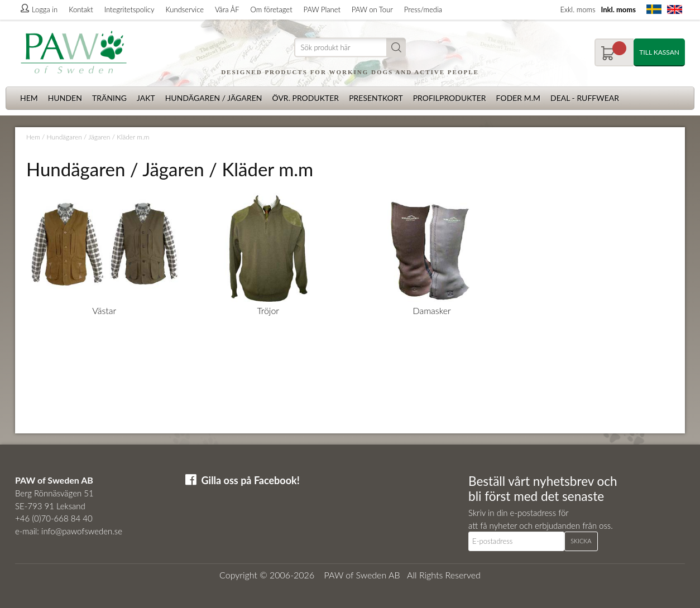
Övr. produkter (305, 98)
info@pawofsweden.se (82, 531)
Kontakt (81, 9)
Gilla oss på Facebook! (251, 480)
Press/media (423, 9)
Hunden (65, 98)
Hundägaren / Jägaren (214, 98)
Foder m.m (518, 98)
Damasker (432, 310)
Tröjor (268, 310)
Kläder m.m (133, 137)
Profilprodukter (450, 98)
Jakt (146, 98)
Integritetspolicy (130, 9)
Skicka (581, 541)
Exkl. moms (577, 9)
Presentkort (376, 98)
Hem (29, 98)
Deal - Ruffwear (585, 98)
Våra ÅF (227, 9)
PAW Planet (322, 9)
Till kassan (659, 52)
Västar (104, 310)
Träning (109, 98)
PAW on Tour (372, 9)
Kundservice (184, 9)
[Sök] (350, 48)
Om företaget (272, 9)
